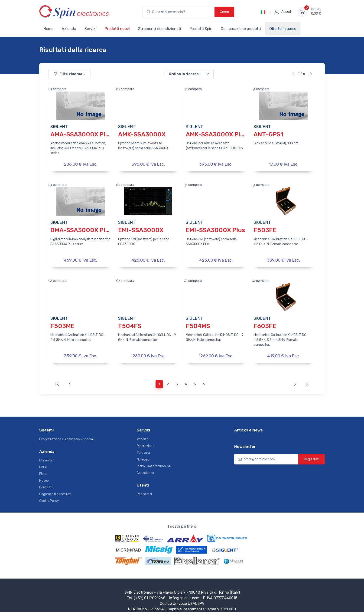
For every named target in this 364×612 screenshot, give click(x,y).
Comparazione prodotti (241, 29)
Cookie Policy (49, 495)
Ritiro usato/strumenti (154, 460)
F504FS (130, 322)
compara (57, 89)
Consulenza (145, 467)
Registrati (144, 489)
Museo (44, 475)
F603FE (265, 322)
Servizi (90, 29)
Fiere (43, 468)
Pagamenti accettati (55, 489)
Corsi (43, 462)
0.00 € (316, 12)
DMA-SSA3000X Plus (81, 228)
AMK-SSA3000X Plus (216, 134)
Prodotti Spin (201, 29)
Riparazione (146, 440)
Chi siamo (46, 455)
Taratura (143, 447)
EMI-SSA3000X (141, 228)
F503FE (265, 228)
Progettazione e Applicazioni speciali (67, 433)
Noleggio (143, 454)
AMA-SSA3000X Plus (81, 134)
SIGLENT (59, 127)
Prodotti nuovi (117, 29)
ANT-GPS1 (268, 134)
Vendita (143, 433)
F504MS (198, 322)
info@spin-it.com (184, 592)
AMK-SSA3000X (142, 134)
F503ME (62, 322)
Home (48, 29)
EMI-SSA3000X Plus (215, 228)
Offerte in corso (283, 29)
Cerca (224, 12)
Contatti (46, 482)
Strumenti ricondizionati (160, 29)
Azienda (69, 29)
